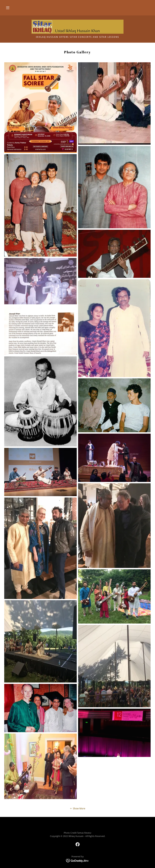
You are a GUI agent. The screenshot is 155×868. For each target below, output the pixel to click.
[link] (77, 27)
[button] (8, 8)
